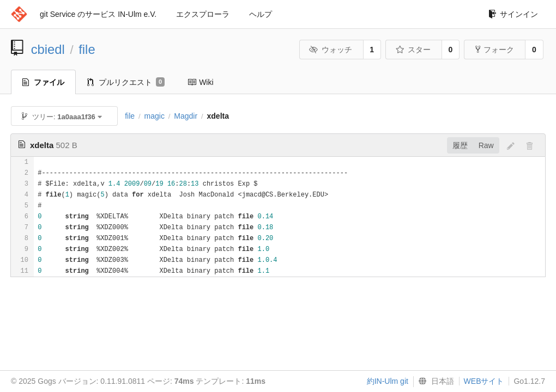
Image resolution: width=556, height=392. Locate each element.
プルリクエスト (126, 82)
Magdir (186, 116)
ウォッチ (331, 50)
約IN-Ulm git (388, 381)
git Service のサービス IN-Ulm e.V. (98, 14)
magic (155, 116)
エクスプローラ (203, 14)
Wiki (200, 82)
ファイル (43, 82)
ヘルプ (261, 14)
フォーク (495, 50)
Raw (486, 145)
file (87, 49)
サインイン (513, 14)
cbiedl (48, 49)
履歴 (460, 145)
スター (413, 50)
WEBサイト (484, 381)
